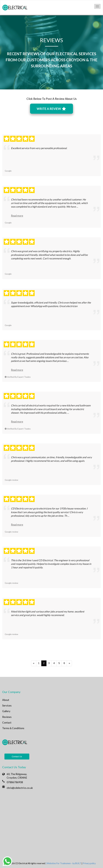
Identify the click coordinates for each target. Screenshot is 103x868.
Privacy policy (89, 863)
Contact (7, 723)
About (6, 700)
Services (7, 706)
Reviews (7, 717)
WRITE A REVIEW (51, 109)
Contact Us (17, 757)
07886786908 (15, 782)
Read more (17, 216)
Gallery (6, 711)
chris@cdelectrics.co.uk (20, 788)
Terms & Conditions (13, 728)
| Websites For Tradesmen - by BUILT (64, 863)
